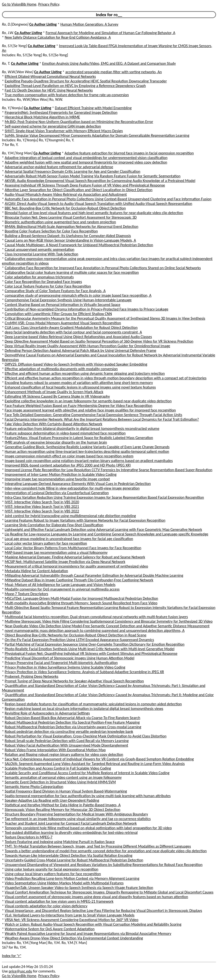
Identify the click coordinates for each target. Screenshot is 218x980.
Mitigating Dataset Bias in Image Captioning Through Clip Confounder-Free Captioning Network (79, 580)
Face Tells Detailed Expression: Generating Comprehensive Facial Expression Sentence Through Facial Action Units (94, 415)
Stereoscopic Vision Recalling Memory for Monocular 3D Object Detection (63, 810)
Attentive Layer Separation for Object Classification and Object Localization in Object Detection (79, 190)
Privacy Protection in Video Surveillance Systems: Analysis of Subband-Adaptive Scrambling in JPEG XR (84, 672)
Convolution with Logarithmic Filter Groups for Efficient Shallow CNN (58, 314)
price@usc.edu (20, 971)
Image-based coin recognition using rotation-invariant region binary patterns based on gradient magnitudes (89, 461)
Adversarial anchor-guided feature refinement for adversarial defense (59, 167)
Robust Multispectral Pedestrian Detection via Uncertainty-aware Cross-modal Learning (73, 727)
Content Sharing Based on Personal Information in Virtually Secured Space (63, 305)
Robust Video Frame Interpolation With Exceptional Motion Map (55, 750)
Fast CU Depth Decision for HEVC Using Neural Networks (49, 90)
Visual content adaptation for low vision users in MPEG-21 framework (59, 901)
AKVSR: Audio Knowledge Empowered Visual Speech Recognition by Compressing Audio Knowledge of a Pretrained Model (100, 181)
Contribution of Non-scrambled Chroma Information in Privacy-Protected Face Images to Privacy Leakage (87, 309)
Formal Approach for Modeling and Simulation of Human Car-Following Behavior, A (110, 33)
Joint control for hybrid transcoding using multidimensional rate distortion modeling (70, 516)
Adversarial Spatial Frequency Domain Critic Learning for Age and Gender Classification (73, 171)
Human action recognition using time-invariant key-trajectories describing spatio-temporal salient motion (87, 451)
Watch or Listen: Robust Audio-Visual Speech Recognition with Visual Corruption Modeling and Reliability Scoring (93, 924)
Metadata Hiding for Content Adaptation (36, 571)
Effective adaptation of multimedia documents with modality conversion (61, 369)
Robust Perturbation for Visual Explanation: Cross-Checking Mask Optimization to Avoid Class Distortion (86, 736)
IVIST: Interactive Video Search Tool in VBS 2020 (42, 502)
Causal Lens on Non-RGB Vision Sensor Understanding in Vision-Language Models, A (70, 240)
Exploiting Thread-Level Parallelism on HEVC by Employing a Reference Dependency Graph (75, 86)
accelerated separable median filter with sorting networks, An (113, 72)
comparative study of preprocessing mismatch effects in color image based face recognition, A (78, 295)
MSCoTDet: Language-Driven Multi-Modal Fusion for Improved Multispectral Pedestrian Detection (82, 598)
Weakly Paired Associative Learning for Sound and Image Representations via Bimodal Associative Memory (88, 933)
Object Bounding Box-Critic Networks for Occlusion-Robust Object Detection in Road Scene (76, 635)
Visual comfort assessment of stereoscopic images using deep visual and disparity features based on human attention (97, 897)
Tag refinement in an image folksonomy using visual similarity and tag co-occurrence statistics (78, 819)
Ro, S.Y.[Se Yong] (15, 46)
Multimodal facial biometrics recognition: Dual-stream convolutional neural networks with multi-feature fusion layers (96, 617)
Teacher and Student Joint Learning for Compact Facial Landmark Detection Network (71, 823)
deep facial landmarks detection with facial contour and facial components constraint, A (73, 332)
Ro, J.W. (8, 33)
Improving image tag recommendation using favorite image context (57, 479)
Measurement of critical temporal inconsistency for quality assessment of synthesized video (76, 566)
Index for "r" (12, 956)
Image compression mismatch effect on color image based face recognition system (69, 456)
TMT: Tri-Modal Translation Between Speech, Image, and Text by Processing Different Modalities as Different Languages (98, 846)
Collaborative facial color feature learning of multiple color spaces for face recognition (72, 272)
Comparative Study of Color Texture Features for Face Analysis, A (55, 291)
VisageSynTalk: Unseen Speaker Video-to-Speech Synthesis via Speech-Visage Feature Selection (79, 888)
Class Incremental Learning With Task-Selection (42, 254)
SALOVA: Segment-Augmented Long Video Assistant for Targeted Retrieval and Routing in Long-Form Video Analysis (95, 764)
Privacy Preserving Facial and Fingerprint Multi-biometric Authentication (61, 663)
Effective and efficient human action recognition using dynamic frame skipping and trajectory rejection (85, 373)
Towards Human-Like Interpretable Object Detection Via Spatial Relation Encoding (69, 855)
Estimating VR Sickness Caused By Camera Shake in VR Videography (57, 396)
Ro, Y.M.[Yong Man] (17, 153)
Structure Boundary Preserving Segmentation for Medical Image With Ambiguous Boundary (76, 814)
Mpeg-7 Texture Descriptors (27, 594)
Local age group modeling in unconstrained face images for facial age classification (69, 539)
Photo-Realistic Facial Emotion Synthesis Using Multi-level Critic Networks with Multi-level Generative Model (90, 649)
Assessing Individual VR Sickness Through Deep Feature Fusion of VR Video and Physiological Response (85, 185)
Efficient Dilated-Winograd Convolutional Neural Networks (50, 76)
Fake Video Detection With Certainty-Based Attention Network (54, 424)
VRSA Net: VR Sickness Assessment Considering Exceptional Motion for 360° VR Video (72, 920)
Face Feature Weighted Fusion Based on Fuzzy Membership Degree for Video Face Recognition (79, 406)
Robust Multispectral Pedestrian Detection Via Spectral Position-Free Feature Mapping (72, 722)
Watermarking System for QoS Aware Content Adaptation (50, 929)
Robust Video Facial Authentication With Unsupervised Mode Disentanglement (67, 745)
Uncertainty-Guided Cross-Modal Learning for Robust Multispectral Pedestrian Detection (74, 860)
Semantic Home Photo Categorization (34, 787)
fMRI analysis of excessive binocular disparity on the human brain (56, 442)
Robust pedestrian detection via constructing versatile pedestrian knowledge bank (69, 731)
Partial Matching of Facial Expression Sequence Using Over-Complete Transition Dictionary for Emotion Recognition (95, 644)
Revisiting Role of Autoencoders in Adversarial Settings (47, 713)
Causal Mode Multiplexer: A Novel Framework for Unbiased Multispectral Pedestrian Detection (79, 245)
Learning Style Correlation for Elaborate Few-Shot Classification (54, 525)
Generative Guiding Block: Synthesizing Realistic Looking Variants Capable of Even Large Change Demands (87, 447)
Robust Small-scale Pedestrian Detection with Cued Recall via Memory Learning (67, 741)
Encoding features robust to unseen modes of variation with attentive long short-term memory (79, 383)
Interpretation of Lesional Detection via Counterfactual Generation (57, 493)
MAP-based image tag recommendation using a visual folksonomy (56, 552)
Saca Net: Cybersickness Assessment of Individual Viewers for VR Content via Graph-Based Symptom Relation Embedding (99, 759)
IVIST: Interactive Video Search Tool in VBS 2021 (42, 507)
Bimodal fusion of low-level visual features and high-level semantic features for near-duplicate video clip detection (94, 213)
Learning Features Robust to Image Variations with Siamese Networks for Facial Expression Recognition (85, 520)
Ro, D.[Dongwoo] (15, 24)
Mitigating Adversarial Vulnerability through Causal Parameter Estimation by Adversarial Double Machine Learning (94, 575)
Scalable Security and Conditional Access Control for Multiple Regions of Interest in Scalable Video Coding (87, 773)
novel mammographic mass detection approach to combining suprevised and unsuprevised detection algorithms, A (95, 631)
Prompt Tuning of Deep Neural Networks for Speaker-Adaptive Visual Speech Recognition (74, 681)
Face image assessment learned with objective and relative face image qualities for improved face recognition (90, 410)
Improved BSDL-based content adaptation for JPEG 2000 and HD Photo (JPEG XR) (68, 465)
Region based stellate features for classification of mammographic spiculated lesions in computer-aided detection (93, 704)
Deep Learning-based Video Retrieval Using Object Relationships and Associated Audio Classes (78, 337)
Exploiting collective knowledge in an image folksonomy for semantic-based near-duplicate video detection (88, 401)
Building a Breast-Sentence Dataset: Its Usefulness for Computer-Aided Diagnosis (68, 236)
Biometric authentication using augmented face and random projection (60, 222)
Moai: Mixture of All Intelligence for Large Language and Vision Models (60, 585)
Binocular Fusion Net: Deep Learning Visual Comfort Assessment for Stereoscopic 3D (71, 217)
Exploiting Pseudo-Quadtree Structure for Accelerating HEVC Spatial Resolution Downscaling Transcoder (86, 81)
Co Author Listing (43, 24)
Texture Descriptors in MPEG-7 (29, 837)
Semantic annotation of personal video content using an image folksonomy (63, 777)
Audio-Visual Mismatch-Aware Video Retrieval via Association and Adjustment (66, 194)
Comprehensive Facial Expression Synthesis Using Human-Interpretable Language (68, 300)
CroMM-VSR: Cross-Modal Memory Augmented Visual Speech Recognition (63, 323)
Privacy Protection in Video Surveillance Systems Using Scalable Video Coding (65, 667)
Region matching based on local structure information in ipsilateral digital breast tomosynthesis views (84, 709)
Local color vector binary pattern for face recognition (46, 543)
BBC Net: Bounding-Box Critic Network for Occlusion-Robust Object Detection (65, 208)
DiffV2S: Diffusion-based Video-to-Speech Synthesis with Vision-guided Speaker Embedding (76, 364)
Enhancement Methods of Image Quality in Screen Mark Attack (54, 392)
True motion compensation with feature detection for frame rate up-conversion (67, 95)
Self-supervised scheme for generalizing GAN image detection (53, 126)
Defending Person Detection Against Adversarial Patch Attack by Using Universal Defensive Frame (81, 350)
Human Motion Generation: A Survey (89, 24)
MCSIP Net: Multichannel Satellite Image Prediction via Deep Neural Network (65, 562)
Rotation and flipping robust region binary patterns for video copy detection (64, 754)
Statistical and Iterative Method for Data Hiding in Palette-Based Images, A (63, 805)
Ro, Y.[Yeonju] (12, 108)
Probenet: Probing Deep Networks (32, 676)
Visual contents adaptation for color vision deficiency (46, 906)
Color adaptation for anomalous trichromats (39, 277)
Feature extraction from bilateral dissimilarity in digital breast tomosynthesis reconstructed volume (82, 429)
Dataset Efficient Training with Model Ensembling (93, 108)
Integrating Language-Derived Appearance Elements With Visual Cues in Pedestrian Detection (78, 484)
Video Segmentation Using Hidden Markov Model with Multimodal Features (64, 883)
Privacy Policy (49, 4)
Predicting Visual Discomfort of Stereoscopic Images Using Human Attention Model (70, 658)
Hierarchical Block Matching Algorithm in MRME (42, 117)
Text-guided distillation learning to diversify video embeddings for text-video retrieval (71, 832)
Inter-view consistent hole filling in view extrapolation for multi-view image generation (72, 488)
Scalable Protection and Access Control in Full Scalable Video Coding (58, 768)
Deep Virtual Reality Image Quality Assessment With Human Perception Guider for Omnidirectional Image (87, 346)
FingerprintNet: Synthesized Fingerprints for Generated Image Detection (61, 112)
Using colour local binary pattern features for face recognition (53, 874)
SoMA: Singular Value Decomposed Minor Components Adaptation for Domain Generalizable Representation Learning (97, 135)
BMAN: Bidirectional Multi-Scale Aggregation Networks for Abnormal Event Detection (72, 227)
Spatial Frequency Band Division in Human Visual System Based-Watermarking (66, 791)
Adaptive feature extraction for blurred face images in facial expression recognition (129, 153)
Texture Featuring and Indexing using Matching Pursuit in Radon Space (60, 842)
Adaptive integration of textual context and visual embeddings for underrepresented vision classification (86, 158)
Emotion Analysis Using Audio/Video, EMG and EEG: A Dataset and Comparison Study (109, 63)
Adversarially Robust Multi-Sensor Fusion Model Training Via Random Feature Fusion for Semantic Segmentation (93, 176)
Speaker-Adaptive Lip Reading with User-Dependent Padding (52, 800)
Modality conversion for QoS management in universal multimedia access (62, 589)
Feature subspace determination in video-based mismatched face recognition (65, 433)
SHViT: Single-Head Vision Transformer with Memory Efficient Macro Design (64, 131)
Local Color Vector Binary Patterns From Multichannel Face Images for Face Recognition (73, 548)
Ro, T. (6, 63)
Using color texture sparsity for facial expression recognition (52, 869)
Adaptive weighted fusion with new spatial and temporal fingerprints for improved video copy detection (86, 162)
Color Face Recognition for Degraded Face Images (43, 282)
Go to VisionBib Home (19, 4)
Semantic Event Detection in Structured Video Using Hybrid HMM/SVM (60, 782)
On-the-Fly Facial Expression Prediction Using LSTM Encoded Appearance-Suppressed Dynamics (79, 640)
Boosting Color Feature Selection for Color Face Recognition (51, 231)
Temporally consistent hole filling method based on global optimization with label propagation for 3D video (88, 828)
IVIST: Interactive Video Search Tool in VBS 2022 (42, 511)
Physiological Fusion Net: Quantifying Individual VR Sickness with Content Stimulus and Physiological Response (91, 653)
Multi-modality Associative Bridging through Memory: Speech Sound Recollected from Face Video (81, 603)
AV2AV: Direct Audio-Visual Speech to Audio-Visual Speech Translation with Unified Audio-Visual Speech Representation (99, 204)
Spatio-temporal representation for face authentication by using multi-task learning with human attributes (88, 796)
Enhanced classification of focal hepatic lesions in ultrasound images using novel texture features (80, 387)
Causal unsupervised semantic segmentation (40, 249)
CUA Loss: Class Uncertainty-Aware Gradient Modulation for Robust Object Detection (71, 328)
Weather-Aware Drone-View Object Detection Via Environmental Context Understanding (74, 938)
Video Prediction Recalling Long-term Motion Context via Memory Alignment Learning (72, 878)
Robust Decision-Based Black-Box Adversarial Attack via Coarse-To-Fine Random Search (73, 718)
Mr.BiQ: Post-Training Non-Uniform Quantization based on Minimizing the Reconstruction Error (79, 122)
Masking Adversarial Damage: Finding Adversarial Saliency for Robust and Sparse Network (75, 557)
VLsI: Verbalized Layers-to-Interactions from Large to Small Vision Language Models (70, 915)
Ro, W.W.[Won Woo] (18, 72)
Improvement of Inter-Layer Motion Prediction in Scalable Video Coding (61, 474)
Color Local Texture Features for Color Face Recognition (48, 286)
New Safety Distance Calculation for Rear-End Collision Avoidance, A (58, 37)
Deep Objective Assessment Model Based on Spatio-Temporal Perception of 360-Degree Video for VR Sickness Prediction (99, 341)
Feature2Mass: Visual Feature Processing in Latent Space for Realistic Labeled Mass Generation (79, 438)
